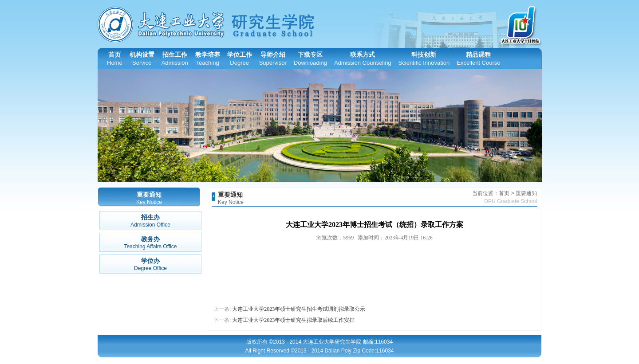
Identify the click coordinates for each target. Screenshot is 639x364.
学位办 (150, 264)
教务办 (150, 243)
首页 (115, 59)
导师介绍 (273, 59)
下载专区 (310, 59)
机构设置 (142, 59)
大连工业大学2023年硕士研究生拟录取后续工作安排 (293, 320)
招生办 (150, 221)
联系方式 (363, 59)
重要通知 (230, 195)
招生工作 (175, 59)
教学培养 (208, 59)
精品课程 (478, 59)
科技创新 (424, 59)
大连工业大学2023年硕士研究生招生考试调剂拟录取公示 (299, 309)
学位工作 (240, 59)
